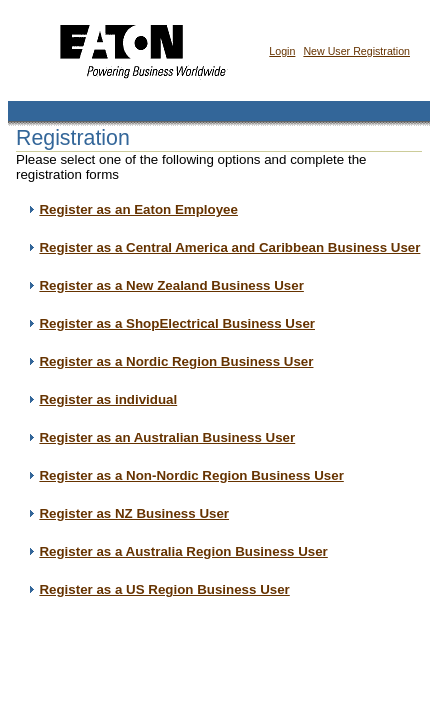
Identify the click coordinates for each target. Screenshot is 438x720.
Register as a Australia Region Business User (183, 551)
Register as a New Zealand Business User (171, 285)
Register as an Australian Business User (167, 437)
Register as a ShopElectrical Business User (177, 323)
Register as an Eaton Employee (138, 209)
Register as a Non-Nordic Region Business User (191, 475)
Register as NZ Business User (134, 513)
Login (282, 51)
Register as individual (108, 399)
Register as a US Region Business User (164, 589)
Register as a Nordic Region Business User (176, 361)
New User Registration (356, 51)
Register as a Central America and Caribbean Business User (229, 247)
